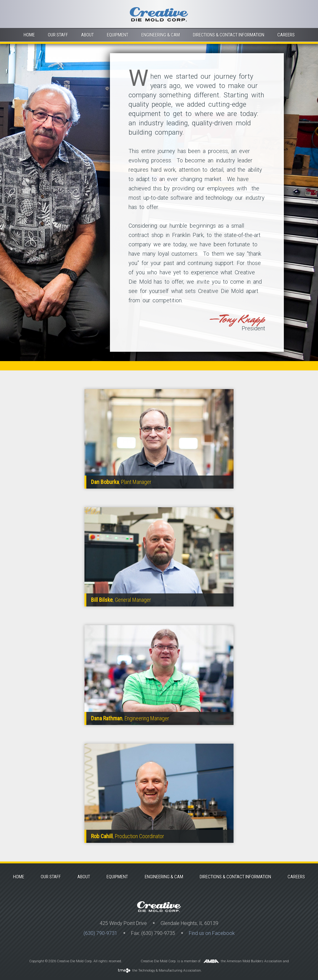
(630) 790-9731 (100, 933)
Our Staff (58, 35)
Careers (286, 35)
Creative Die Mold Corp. (159, 14)
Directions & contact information (229, 35)
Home (29, 35)
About (87, 35)
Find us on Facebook (212, 933)
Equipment (118, 35)
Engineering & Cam (161, 35)
